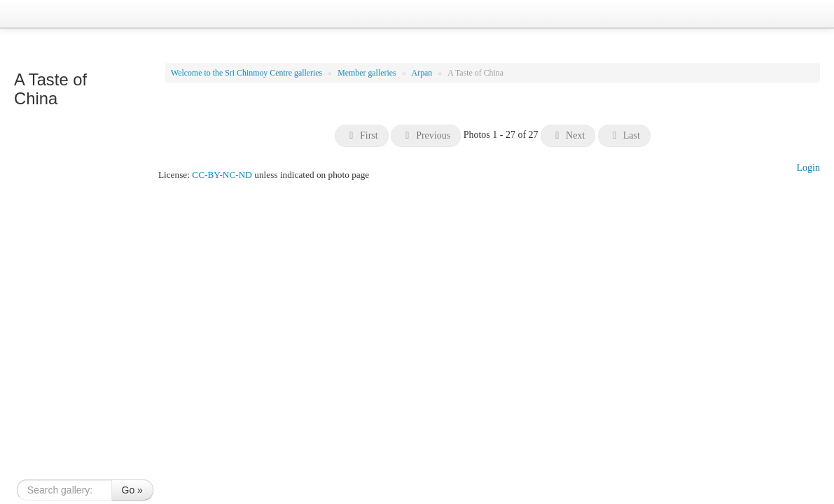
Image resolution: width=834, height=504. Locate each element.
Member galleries (368, 73)
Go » (132, 490)
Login (808, 168)
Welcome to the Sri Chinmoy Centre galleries (248, 73)
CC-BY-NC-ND (222, 175)
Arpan (423, 73)
